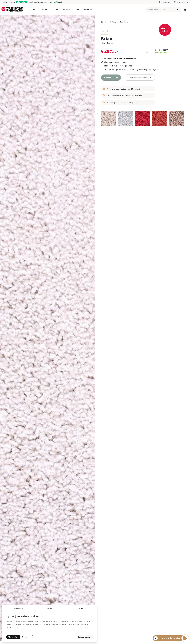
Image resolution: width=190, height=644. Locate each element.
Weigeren (28, 637)
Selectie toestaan (84, 637)
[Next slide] (187, 114)
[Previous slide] (98, 114)
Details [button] (49, 608)
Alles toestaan (13, 637)
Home (105, 22)
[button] (178, 10)
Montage (55, 9)
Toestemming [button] (18, 608)
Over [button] (81, 608)
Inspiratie (66, 9)
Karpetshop (89, 9)
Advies (45, 9)
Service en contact (183, 2)
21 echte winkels (166, 2)
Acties (77, 9)
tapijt (114, 22)
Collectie (34, 9)
